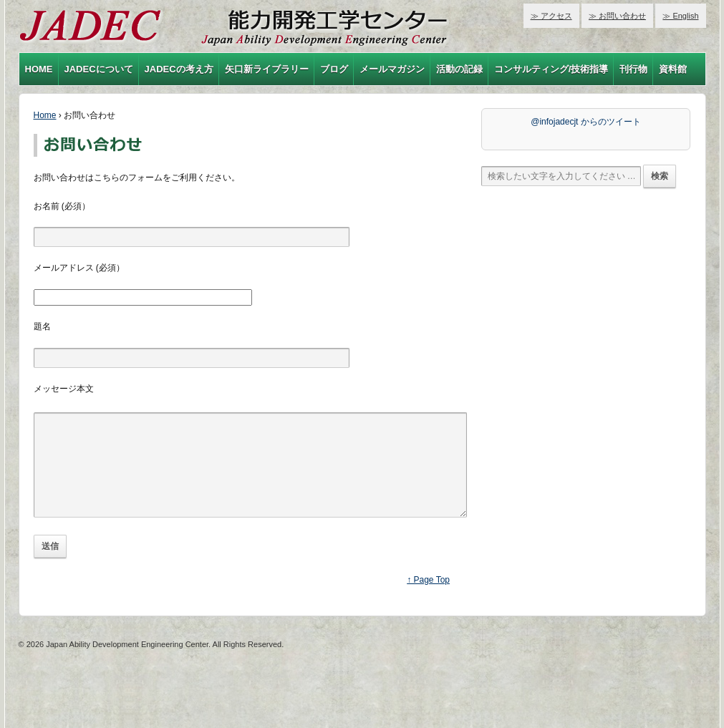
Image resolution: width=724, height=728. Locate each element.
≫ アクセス (551, 16)
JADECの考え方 (179, 69)
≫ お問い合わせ (617, 16)
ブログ (334, 69)
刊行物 (633, 69)
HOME (39, 69)
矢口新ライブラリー (267, 69)
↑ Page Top (428, 601)
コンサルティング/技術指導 (551, 69)
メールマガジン (392, 69)
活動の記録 (459, 69)
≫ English (680, 16)
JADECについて (99, 69)
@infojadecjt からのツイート (586, 122)
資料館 (673, 69)
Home (45, 115)
